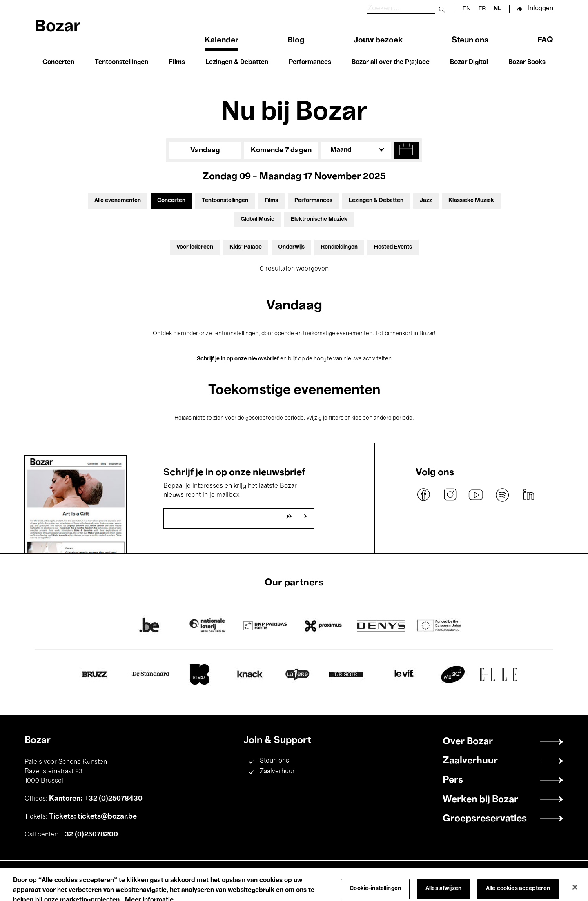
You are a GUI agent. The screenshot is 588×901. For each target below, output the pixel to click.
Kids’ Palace (246, 247)
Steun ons (470, 40)
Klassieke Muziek (471, 201)
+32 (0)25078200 (89, 834)
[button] (406, 150)
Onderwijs (291, 247)
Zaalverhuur (277, 772)
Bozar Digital (469, 62)
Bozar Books (527, 62)
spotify (502, 495)
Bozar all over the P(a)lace (391, 62)
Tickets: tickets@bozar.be (93, 816)
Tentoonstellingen (121, 62)
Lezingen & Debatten (237, 62)
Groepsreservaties (485, 819)
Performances (310, 62)
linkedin (528, 495)
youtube (476, 495)
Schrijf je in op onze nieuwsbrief (238, 359)
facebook (424, 495)
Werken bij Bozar (480, 800)
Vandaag (205, 150)
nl (497, 9)
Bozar (58, 27)
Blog (296, 40)
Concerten (58, 62)
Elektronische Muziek (319, 219)
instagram (450, 495)
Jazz (426, 201)
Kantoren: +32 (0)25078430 (96, 799)
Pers (453, 780)
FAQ (545, 40)
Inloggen (541, 9)
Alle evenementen (118, 201)
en (467, 9)
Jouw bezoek (378, 40)
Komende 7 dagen (281, 150)
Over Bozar (468, 742)
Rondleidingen (339, 247)
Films (177, 62)
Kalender (222, 40)
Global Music (257, 219)
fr (482, 9)
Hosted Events (393, 247)
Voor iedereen (195, 247)
